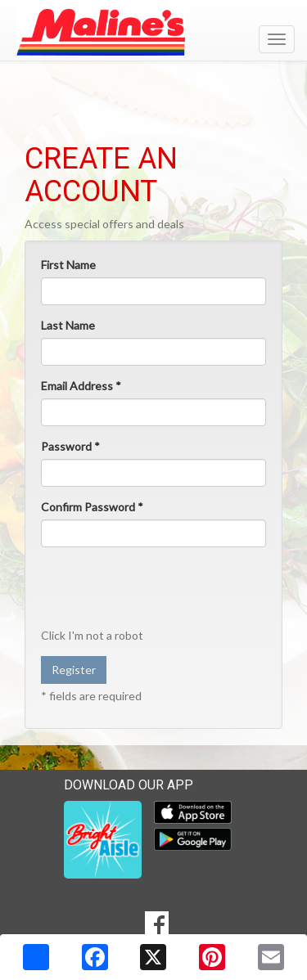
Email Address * (81, 386)
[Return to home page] (153, 32)
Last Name (68, 325)
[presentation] (147, 587)
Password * (70, 446)
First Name (68, 265)
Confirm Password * (92, 507)
